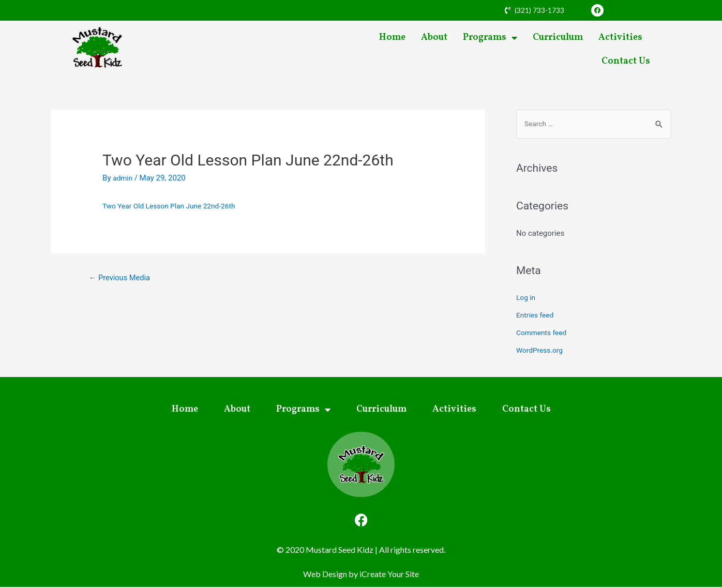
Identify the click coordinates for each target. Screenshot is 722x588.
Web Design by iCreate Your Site (361, 575)
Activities (620, 37)
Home (392, 37)
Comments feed (544, 334)
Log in (527, 299)
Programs (490, 38)
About (434, 37)
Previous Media (123, 278)
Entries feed (537, 316)
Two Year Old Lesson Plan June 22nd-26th (175, 206)
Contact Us (626, 61)
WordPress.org (542, 351)
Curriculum (558, 37)
